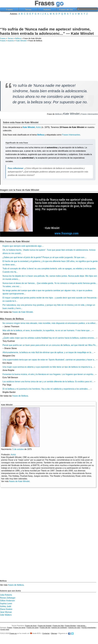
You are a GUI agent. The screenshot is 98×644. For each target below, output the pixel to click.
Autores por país (74, 627)
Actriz (38, 127)
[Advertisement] (49, 21)
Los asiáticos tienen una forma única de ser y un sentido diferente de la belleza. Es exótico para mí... (48, 382)
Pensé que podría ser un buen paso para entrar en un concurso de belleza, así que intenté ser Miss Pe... (50, 345)
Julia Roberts (6, 595)
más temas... (82, 626)
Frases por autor (33, 627)
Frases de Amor (31, 626)
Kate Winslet (21, 41)
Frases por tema (19, 627)
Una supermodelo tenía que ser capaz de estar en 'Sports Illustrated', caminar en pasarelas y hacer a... (49, 360)
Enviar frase (5, 629)
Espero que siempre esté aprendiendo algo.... (23, 246)
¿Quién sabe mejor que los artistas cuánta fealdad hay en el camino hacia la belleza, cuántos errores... (49, 338)
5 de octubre (18, 449)
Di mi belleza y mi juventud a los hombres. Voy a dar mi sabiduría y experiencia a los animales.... (46, 389)
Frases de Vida (58, 626)
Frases (9, 9)
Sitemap (54, 633)
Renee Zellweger (8, 598)
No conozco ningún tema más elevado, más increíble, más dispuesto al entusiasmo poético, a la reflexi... (50, 323)
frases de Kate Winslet (23, 312)
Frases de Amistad (45, 626)
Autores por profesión (59, 627)
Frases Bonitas (70, 626)
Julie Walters (6, 615)
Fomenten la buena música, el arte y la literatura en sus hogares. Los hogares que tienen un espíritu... (49, 374)
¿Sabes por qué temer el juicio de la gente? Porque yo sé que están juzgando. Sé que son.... (45, 257)
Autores (47, 9)
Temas (28, 9)
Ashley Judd (6, 606)
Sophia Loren (6, 604)
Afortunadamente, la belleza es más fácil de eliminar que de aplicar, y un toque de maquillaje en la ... (48, 352)
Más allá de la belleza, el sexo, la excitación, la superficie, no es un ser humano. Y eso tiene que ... (47, 330)
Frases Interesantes (89, 114)
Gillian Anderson (7, 601)
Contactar (46, 633)
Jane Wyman (6, 612)
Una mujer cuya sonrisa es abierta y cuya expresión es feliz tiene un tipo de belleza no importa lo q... (48, 367)
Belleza (18, 38)
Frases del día (66, 9)
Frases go (13, 633)
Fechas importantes (89, 627)
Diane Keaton (6, 609)
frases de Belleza (20, 396)
